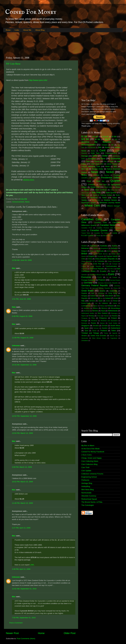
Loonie (115, 233)
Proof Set (100, 181)
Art (112, 145)
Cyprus (84, 266)
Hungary (84, 296)
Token (104, 198)
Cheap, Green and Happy (91, 458)
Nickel (110, 172)
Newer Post (12, 633)
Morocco (104, 308)
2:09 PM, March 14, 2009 (22, 467)
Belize (92, 251)
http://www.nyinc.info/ (38, 80)
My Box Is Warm (88, 445)
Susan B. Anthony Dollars (102, 195)
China (90, 259)
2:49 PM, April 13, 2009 (21, 569)
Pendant (96, 175)
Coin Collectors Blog (89, 464)
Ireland (108, 298)
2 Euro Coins (86, 455)
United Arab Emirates (98, 336)
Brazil (116, 251)
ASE (116, 139)
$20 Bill (85, 139)
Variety (84, 200)
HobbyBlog (86, 486)
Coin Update (86, 471)
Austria (114, 246)
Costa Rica (97, 264)
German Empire (115, 280)
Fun (105, 161)
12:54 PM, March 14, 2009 (22, 433)
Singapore (85, 326)
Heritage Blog (87, 483)
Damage (85, 156)
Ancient (84, 246)
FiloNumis (85, 480)
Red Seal (103, 185)
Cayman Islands (112, 256)
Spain (87, 328)
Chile (83, 259)
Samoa (102, 323)
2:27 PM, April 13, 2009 (21, 528)
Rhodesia (94, 321)
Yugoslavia (114, 338)
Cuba (107, 264)
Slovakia (96, 326)
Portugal (84, 321)
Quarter (115, 181)
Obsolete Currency (89, 496)
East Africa (110, 269)
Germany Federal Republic (95, 285)
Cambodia (100, 256)
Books (107, 147)
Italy (83, 301)
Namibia (95, 311)
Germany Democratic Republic (108, 283)
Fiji (107, 277)
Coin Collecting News (90, 461)
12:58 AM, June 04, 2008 (22, 260)
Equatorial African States (98, 275)
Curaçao (115, 264)
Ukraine (84, 336)
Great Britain (88, 291)
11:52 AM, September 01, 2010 (24, 589)
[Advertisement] (51, 42)
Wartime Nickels (110, 200)
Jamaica (92, 301)
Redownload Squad (89, 499)
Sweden (105, 328)
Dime (95, 156)
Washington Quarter (89, 203)
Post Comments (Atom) (26, 639)
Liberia (115, 303)
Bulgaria (91, 256)
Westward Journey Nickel (110, 203)
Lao (96, 303)
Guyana (84, 293)
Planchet (107, 175)
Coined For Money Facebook (93, 452)
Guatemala (113, 291)
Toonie (98, 236)
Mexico (95, 308)
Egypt (113, 271)
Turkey (106, 333)
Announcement (18, 202)
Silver (87, 190)
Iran (101, 298)
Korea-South (86, 303)
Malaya (103, 306)
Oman (99, 316)
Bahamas (85, 248)
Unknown (16, 346)
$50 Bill (108, 139)
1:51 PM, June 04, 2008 (21, 299)
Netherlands (113, 311)
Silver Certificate (101, 190)
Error (103, 158)
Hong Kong (113, 293)
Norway (91, 316)
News (27, 202)
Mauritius (87, 308)
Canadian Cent (91, 219)
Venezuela (85, 338)
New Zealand (103, 313)
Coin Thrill (85, 467)
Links (17, 30)
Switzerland (115, 328)
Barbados (114, 248)
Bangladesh (104, 248)
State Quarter (111, 193)
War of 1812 (96, 200)
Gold (112, 161)
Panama (115, 316)
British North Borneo (101, 254)
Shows (118, 187)
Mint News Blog (88, 490)
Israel (116, 298)
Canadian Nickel (108, 225)
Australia (104, 246)
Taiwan (94, 331)
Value (115, 198)
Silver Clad (114, 190)
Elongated (92, 159)
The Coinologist (88, 505)
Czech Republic (96, 266)
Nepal (103, 311)
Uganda (115, 333)
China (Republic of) (88, 261)
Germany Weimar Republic (101, 288)
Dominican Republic (97, 269)
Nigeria (84, 316)
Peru (93, 318)
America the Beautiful (96, 142)
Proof (89, 181)
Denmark (84, 269)
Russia (93, 323)
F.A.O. (100, 277)
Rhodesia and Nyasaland (109, 321)
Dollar (105, 156)
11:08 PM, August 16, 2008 (23, 338)
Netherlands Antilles (88, 313)
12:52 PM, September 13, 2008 (24, 416)
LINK (32, 565)
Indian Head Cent (97, 164)
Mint (115, 166)
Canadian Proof (87, 228)
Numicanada (86, 493)
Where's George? (114, 206)
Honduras (101, 293)
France (102, 280)
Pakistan (106, 316)
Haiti (93, 293)
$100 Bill (105, 137)
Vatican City (114, 336)
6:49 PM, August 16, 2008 (22, 316)
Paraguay (84, 318)
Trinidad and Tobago (90, 333)
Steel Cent (85, 195)
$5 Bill (97, 139)
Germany (88, 283)
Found (97, 161)
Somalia (105, 326)
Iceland (93, 296)
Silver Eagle (85, 193)
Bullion (93, 151)
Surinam (96, 328)
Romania (84, 323)
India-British (109, 296)
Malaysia (111, 306)
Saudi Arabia (113, 323)
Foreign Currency (88, 280)
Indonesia (94, 298)
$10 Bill (95, 137)
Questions (92, 185)
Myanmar (87, 311)
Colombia (101, 261)
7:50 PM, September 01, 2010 (24, 618)
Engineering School (89, 477)
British (84, 254)
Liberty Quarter (112, 164)
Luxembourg (86, 306)
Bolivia (109, 251)
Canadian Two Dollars (101, 233)
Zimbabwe (85, 340)
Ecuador (103, 271)
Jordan (108, 301)
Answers (105, 145)
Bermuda (100, 251)
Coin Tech (95, 153)
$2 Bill (114, 137)
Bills (100, 147)
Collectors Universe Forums (92, 474)
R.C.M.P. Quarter (87, 236)
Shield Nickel (108, 187)
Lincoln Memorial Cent (91, 166)
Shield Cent (95, 187)
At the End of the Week (90, 449)
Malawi (95, 306)
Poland (114, 318)
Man (14, 268)
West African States (99, 338)
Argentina (93, 246)
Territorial (94, 198)
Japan (100, 301)
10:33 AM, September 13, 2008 (24, 365)
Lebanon (105, 303)
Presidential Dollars (111, 178)
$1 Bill (84, 136)
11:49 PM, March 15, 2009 (22, 503)
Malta (118, 306)
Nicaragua (114, 313)
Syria (86, 331)
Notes (84, 175)
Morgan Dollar (98, 169)
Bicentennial (91, 147)
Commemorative (111, 153)
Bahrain (96, 248)
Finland (115, 277)
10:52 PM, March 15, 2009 (22, 482)
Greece (103, 291)
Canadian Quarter (99, 230)
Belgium (84, 251)
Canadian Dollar (101, 223)
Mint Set (85, 169)
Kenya (115, 301)
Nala (14, 307)
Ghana (115, 288)
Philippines (103, 318)
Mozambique (115, 308)
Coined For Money (31, 12)
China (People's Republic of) (106, 259)
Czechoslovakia (111, 266)
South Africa (115, 326)
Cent (103, 150)
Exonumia (115, 158)
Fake (88, 161)
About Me (27, 30)
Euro (111, 274)
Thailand (104, 331)
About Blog (40, 30)
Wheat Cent (92, 205)
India (100, 296)
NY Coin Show (13, 64)
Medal (107, 166)
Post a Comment (16, 623)
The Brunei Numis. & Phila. (92, 502)
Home (8, 30)
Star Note (96, 192)
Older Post (70, 633)
